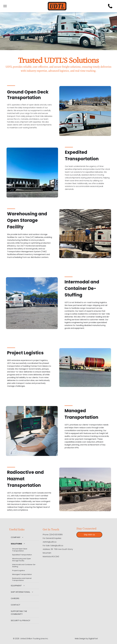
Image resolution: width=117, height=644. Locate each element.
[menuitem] (25, 537)
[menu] (5, 6)
